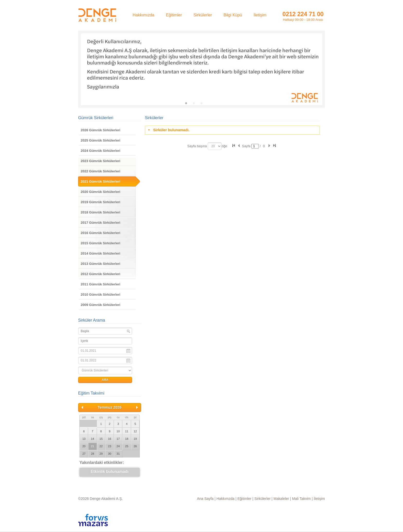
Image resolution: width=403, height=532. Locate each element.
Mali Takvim (301, 499)
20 (84, 446)
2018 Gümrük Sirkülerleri (100, 212)
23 (109, 446)
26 (135, 446)
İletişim (319, 499)
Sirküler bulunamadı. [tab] (168, 130)
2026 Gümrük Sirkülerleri (100, 130)
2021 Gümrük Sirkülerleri (100, 181)
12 (135, 431)
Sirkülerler (263, 499)
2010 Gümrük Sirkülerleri (100, 295)
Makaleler (281, 499)
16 (109, 439)
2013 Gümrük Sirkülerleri (100, 264)
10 (118, 431)
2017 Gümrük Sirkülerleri (100, 223)
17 (118, 439)
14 (93, 439)
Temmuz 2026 (110, 407)
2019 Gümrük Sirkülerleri (100, 202)
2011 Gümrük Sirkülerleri (100, 284)
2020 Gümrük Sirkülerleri (100, 192)
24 (118, 446)
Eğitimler (244, 499)
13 (84, 439)
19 (135, 439)
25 (127, 446)
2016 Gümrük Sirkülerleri (100, 233)
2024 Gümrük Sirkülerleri (100, 151)
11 (127, 431)
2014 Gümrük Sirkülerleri (100, 253)
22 (101, 446)
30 (109, 454)
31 (118, 454)
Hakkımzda (225, 499)
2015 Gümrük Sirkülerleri (100, 243)
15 (101, 439)
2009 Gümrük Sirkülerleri (100, 305)
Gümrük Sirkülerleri (96, 118)
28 (93, 454)
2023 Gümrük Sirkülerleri (100, 161)
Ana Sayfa (205, 499)
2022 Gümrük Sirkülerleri (100, 171)
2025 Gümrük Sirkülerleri (100, 140)
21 (93, 446)
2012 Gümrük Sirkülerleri (100, 274)
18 (127, 439)
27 (84, 454)
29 (101, 454)
